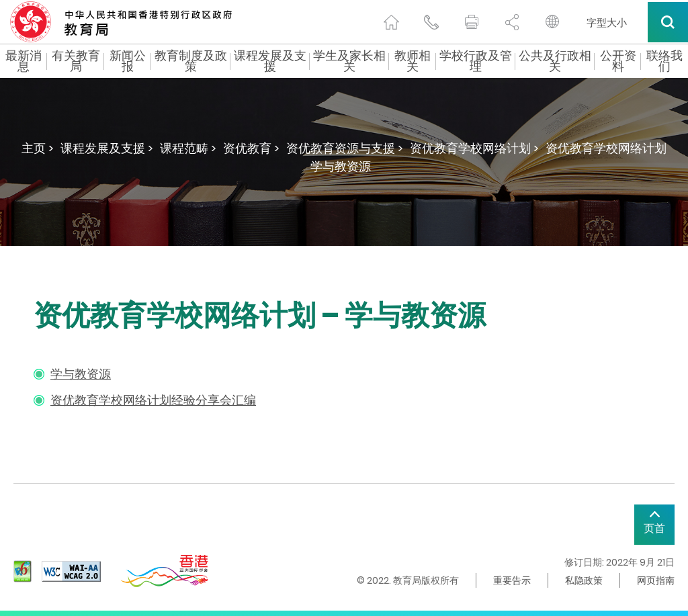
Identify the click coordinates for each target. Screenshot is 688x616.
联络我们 (664, 61)
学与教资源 (81, 374)
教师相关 (413, 61)
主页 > (38, 148)
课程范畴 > (188, 148)
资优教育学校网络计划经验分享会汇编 (153, 400)
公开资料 (618, 61)
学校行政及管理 (476, 61)
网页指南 (656, 580)
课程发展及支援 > (107, 148)
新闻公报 (128, 61)
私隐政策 (584, 580)
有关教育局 (76, 61)
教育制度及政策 (191, 61)
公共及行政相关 (555, 61)
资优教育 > (251, 148)
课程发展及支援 (270, 61)
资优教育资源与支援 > (345, 148)
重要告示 (512, 580)
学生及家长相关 (349, 61)
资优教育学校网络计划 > (474, 148)
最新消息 (24, 61)
